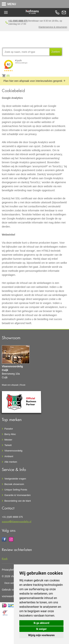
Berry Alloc (10, 434)
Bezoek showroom (14, 484)
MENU (12, 4)
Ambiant (9, 456)
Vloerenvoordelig (13, 451)
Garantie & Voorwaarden (17, 495)
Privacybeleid (9, 570)
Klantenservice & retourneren (53, 27)
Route (23, 385)
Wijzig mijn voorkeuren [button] (41, 635)
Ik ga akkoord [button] (41, 623)
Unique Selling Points (16, 490)
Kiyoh (5, 558)
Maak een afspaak (10, 385)
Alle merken (11, 462)
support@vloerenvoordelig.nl (17, 521)
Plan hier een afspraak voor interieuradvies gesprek (35, 81)
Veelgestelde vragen (15, 479)
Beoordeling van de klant (18, 501)
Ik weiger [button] (41, 629)
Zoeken (56, 52)
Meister (8, 440)
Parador (9, 429)
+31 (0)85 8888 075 (18, 21)
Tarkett (8, 445)
